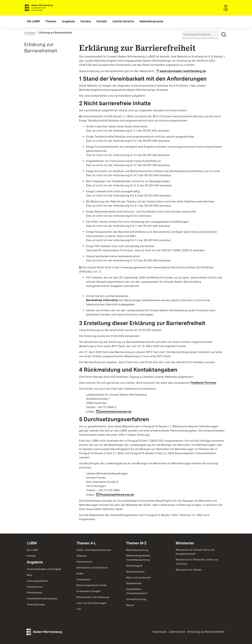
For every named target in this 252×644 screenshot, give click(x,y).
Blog (29, 575)
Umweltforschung (136, 599)
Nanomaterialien (135, 572)
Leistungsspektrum (38, 581)
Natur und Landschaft (138, 578)
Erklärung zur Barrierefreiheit (206, 632)
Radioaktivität (134, 583)
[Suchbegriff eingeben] (201, 34)
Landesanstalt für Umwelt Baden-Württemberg (45, 8)
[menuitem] (33, 21)
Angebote (35, 562)
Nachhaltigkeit (134, 566)
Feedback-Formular (203, 383)
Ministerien (185, 543)
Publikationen (34, 593)
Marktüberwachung (137, 550)
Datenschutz (177, 632)
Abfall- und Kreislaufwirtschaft (94, 550)
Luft (79, 609)
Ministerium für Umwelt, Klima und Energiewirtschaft (195, 552)
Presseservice (35, 587)
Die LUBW (32, 550)
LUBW (32, 543)
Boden (80, 574)
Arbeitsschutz (84, 562)
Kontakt (31, 556)
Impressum (160, 632)
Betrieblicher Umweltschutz (92, 568)
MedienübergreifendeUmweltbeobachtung (138, 558)
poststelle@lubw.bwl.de (116, 412)
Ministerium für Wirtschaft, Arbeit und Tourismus (197, 562)
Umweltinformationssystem (42, 598)
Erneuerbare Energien (89, 591)
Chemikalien (83, 579)
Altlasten (82, 556)
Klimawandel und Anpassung (93, 597)
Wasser (130, 605)
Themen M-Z (136, 543)
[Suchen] (224, 35)
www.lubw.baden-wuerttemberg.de (183, 71)
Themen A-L (86, 543)
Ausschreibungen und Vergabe (44, 569)
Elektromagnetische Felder (92, 585)
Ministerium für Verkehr (189, 570)
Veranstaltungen (36, 604)
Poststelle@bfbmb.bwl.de (117, 495)
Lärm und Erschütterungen (91, 603)
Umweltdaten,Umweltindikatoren (137, 591)
